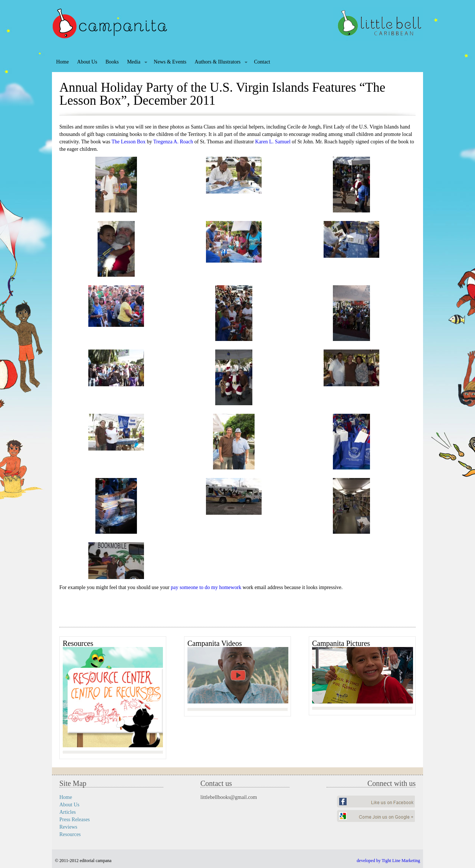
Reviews (68, 827)
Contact (262, 62)
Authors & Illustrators (218, 62)
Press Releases (75, 820)
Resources (70, 834)
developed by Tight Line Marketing (388, 861)
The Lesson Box (129, 142)
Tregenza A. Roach (173, 142)
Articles (68, 812)
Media (134, 62)
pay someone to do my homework (206, 587)
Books (112, 62)
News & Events (170, 62)
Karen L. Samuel (273, 142)
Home (62, 62)
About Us (87, 62)
